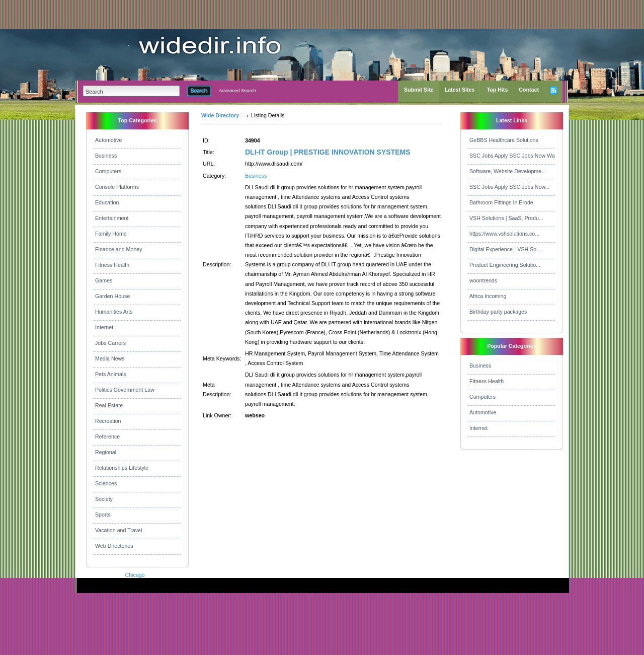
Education (107, 202)
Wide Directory (220, 115)
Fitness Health (112, 265)
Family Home (111, 234)
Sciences (106, 483)
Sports (103, 515)
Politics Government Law (125, 390)
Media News (110, 358)
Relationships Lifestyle (122, 468)
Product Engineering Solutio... (505, 265)
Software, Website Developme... (508, 171)
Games (104, 280)
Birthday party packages (498, 312)
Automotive (108, 140)
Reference (107, 436)
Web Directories (114, 546)
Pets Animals (111, 374)
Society (104, 499)
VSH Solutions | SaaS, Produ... (506, 218)
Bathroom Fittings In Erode (501, 202)
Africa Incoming (488, 296)
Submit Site (419, 90)
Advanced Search (237, 91)
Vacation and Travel (118, 530)
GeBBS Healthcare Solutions (504, 140)
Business (106, 156)
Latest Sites (460, 90)
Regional (106, 452)
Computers (108, 171)
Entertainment (112, 218)
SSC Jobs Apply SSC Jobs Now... (509, 187)
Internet (104, 327)
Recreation (108, 421)
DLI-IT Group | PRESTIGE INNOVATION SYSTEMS (328, 152)
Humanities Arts (114, 312)
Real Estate (109, 405)
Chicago (135, 575)
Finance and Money (119, 249)
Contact (529, 90)
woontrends (483, 280)
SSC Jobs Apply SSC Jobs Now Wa (512, 156)
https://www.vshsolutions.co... (504, 234)
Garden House (112, 296)
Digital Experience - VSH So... (505, 249)
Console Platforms (117, 187)
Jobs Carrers (110, 343)
